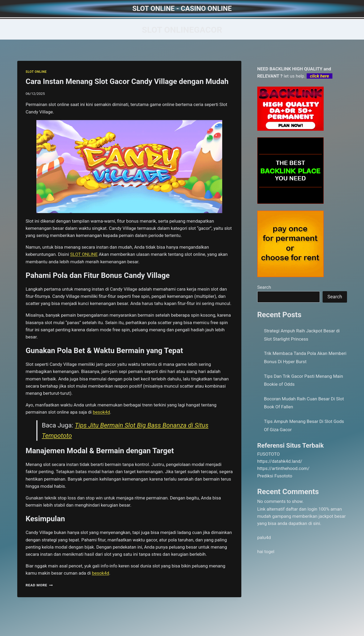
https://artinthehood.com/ (283, 468)
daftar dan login (301, 509)
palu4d (264, 537)
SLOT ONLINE (36, 72)
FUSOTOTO (269, 454)
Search (264, 287)
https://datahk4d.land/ (280, 461)
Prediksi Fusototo (275, 476)
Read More (39, 585)
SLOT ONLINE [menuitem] (84, 254)
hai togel (266, 552)
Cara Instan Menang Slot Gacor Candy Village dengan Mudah (127, 81)
